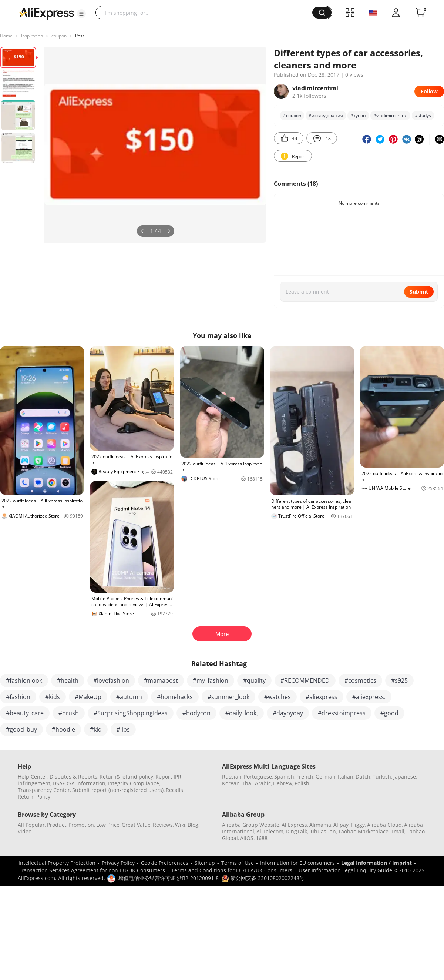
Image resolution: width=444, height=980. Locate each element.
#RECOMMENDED (305, 680)
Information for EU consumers (297, 863)
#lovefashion (111, 680)
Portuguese (258, 777)
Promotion (81, 825)
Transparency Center (44, 790)
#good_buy (21, 729)
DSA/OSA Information (79, 783)
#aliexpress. (369, 697)
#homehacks (175, 697)
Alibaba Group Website (251, 825)
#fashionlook (24, 680)
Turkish (382, 777)
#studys (423, 115)
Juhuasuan (323, 831)
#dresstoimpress (342, 713)
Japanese (405, 777)
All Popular (31, 825)
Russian (232, 777)
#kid (96, 729)
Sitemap (205, 863)
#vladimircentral (390, 115)
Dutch (363, 777)
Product (57, 825)
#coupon (292, 115)
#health (68, 680)
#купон (358, 115)
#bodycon (196, 713)
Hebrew (283, 783)
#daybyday (288, 713)
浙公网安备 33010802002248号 (263, 878)
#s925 (399, 680)
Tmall (398, 831)
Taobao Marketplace (363, 831)
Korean (231, 783)
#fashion (18, 697)
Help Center (33, 777)
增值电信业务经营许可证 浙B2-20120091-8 (169, 878)
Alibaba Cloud (384, 825)
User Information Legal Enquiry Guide (345, 870)
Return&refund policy (126, 777)
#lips (123, 729)
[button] (81, 14)
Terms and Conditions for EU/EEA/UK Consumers (232, 870)
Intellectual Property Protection (57, 863)
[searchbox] (207, 13)
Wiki (180, 825)
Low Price (108, 825)
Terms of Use (238, 863)
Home (6, 36)
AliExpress (294, 825)
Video (25, 831)
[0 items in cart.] (420, 13)
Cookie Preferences (165, 863)
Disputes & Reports (73, 777)
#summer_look (228, 697)
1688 (262, 838)
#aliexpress (322, 697)
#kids (53, 697)
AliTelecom (270, 831)
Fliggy (358, 825)
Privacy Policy (118, 863)
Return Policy (34, 797)
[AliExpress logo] (47, 13)
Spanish (284, 777)
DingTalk (296, 831)
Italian (346, 777)
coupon (59, 36)
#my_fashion (211, 680)
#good (389, 713)
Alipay (341, 825)
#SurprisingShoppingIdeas (131, 713)
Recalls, (175, 790)
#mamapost (161, 680)
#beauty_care (25, 713)
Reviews (163, 825)
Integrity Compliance (133, 783)
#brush (69, 713)
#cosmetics (360, 680)
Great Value (136, 825)
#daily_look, (242, 713)
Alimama (320, 825)
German (326, 777)
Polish (302, 783)
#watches (277, 697)
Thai (247, 783)
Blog (193, 825)
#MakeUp (88, 697)
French (305, 777)
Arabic (263, 783)
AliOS (247, 838)
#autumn (129, 697)
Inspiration (32, 36)
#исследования (326, 115)
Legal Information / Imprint (376, 863)
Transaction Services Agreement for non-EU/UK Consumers (92, 870)
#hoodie (63, 729)
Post (80, 36)
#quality (254, 680)
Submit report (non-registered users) (118, 790)
